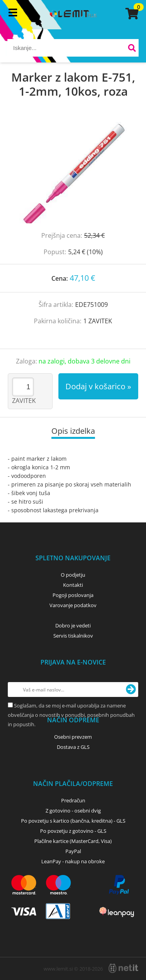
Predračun (73, 800)
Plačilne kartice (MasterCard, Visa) (73, 841)
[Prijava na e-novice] (131, 690)
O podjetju (73, 575)
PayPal (73, 851)
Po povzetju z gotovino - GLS (73, 831)
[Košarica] (131, 14)
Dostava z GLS (73, 747)
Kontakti (73, 585)
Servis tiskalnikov (73, 636)
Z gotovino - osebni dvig (73, 811)
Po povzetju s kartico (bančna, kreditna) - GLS (73, 821)
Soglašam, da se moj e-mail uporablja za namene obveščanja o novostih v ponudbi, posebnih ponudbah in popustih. (71, 715)
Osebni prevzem (73, 737)
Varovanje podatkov (73, 605)
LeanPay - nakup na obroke (73, 861)
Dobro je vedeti (73, 625)
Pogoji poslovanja (73, 595)
